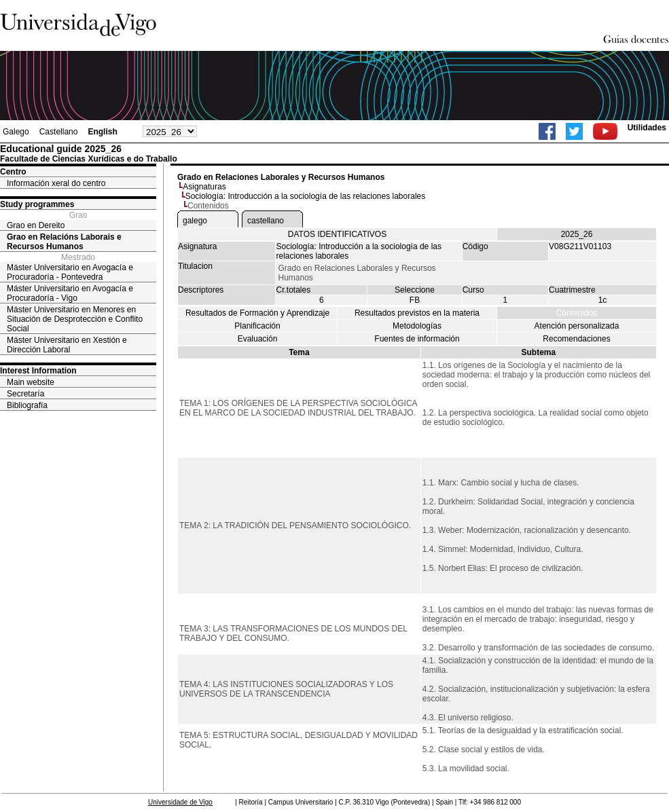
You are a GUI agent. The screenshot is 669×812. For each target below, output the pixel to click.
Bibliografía (27, 405)
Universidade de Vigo (180, 802)
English (102, 132)
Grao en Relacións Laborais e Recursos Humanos (64, 242)
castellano (266, 221)
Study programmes (37, 204)
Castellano (59, 132)
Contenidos (577, 313)
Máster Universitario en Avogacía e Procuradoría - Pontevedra (70, 272)
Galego (16, 132)
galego (195, 221)
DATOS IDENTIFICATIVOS (337, 234)
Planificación (257, 326)
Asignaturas (204, 187)
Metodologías (417, 326)
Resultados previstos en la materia (417, 313)
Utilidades (647, 128)
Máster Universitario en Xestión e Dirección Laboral (67, 345)
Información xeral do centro (56, 183)
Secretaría (25, 394)
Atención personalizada (577, 326)
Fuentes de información (417, 339)
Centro (13, 172)
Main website (31, 382)
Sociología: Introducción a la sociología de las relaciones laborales (306, 196)
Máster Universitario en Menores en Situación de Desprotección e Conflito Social (75, 319)
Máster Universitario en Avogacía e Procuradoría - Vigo (70, 293)
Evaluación (258, 339)
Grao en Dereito (36, 225)
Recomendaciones (576, 339)
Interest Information (38, 371)
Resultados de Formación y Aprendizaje (257, 313)
